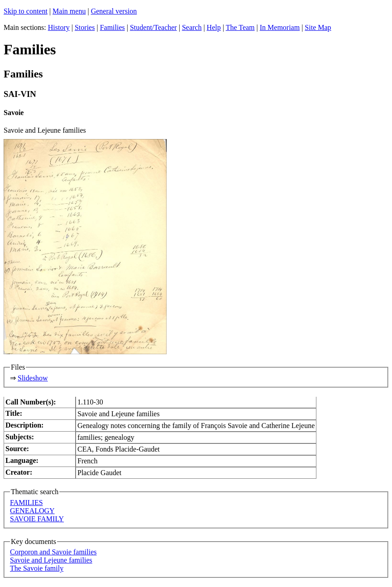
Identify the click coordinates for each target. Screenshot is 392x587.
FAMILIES (26, 503)
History (59, 27)
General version (114, 11)
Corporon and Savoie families (53, 552)
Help (214, 27)
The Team (240, 27)
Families (112, 27)
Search (192, 27)
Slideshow (33, 378)
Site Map (318, 27)
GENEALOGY (32, 511)
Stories (85, 27)
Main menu (69, 11)
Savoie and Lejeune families (51, 560)
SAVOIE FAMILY (37, 519)
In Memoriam (280, 27)
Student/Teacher (153, 27)
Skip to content (26, 11)
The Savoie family (37, 568)
